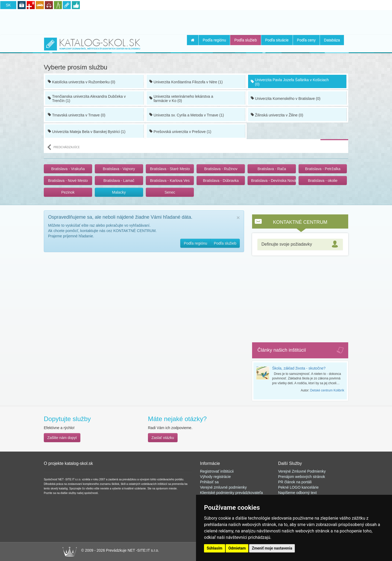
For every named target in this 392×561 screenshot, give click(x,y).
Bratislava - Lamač (119, 181)
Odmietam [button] (237, 548)
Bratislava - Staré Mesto (170, 169)
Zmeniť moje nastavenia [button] (272, 548)
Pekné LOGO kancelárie (299, 487)
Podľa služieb (245, 40)
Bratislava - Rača (272, 169)
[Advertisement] (196, 22)
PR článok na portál (295, 482)
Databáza (332, 40)
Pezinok (68, 192)
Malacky (119, 192)
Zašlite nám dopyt (62, 438)
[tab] (300, 244)
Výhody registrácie (215, 477)
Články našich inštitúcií (282, 350)
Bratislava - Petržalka (323, 169)
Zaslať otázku (163, 438)
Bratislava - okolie (323, 181)
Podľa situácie (277, 40)
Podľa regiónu (214, 40)
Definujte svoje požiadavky (287, 244)
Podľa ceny (306, 40)
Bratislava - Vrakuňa (68, 169)
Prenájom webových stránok (302, 477)
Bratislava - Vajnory (119, 169)
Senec (170, 192)
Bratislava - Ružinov (221, 169)
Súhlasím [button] (215, 548)
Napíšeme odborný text (298, 493)
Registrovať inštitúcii (217, 471)
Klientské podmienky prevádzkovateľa (231, 493)
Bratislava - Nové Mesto (68, 181)
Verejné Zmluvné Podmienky (302, 471)
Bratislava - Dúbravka (221, 181)
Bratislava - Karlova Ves (170, 181)
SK (8, 5)
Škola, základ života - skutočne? (299, 368)
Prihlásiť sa (209, 482)
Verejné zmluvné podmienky (223, 487)
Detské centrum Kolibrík (327, 390)
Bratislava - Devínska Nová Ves (273, 181)
